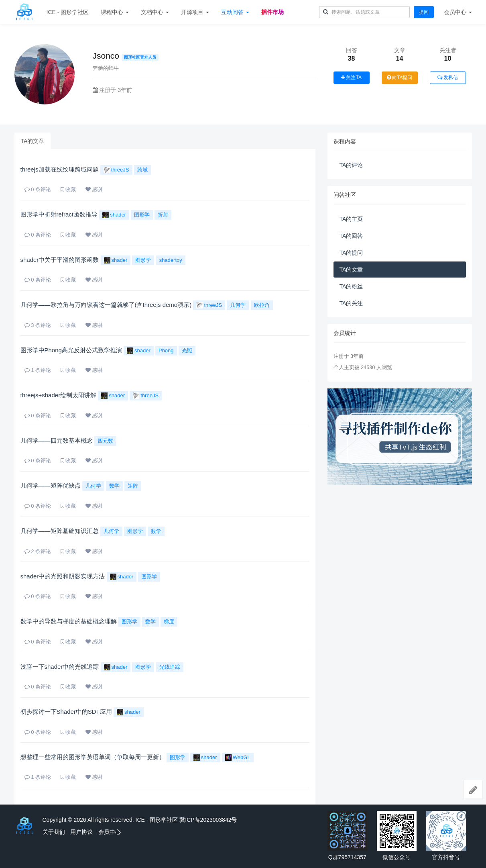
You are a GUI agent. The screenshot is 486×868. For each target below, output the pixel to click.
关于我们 (54, 832)
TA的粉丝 (351, 286)
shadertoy (171, 260)
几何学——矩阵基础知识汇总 (60, 531)
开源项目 (195, 12)
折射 (163, 215)
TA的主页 (351, 219)
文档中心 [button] (155, 12)
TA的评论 (351, 165)
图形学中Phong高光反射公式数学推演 (71, 350)
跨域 (142, 170)
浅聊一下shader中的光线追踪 (60, 667)
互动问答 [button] (235, 12)
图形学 (142, 215)
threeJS (116, 170)
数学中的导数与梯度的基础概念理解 (69, 621)
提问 (424, 12)
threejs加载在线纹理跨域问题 (60, 169)
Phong (166, 350)
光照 (187, 350)
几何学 (238, 305)
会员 (458, 12)
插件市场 (272, 12)
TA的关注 (351, 303)
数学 (114, 486)
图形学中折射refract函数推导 (59, 214)
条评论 (38, 189)
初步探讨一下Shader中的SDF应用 (66, 712)
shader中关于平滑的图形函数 (60, 260)
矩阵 (133, 486)
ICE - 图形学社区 (68, 12)
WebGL (238, 758)
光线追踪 (170, 667)
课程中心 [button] (115, 12)
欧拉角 (262, 305)
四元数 (105, 441)
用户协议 (81, 832)
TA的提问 (351, 253)
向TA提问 (400, 78)
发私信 (448, 78)
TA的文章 (33, 141)
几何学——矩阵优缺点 (51, 485)
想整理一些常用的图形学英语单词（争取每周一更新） (93, 757)
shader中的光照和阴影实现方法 (63, 576)
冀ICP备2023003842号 (208, 820)
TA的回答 (351, 236)
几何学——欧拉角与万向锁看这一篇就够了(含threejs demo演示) (106, 305)
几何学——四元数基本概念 (57, 440)
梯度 (169, 622)
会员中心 (110, 832)
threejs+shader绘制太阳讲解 (59, 395)
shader (114, 215)
